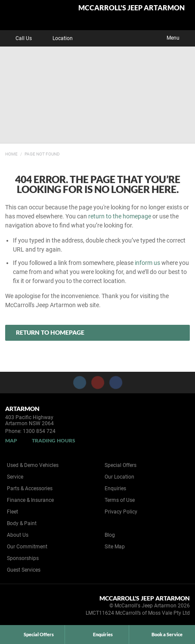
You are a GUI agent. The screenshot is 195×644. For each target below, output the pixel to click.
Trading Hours (54, 440)
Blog (110, 535)
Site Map (115, 547)
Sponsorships (23, 558)
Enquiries (115, 488)
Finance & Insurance (30, 500)
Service (15, 477)
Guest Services (24, 570)
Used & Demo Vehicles (33, 465)
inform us (147, 263)
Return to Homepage (50, 332)
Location (56, 38)
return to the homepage (120, 216)
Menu (179, 37)
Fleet (12, 512)
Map (11, 440)
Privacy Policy (121, 512)
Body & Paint (22, 523)
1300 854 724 (39, 431)
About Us (18, 535)
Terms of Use (120, 500)
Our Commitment (27, 547)
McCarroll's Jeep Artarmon (132, 8)
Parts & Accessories (30, 488)
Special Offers (121, 465)
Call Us (17, 38)
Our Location (119, 477)
